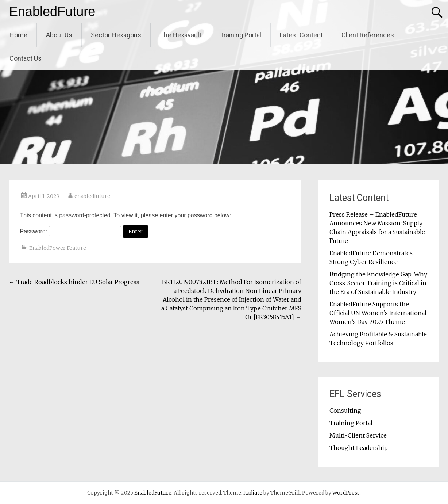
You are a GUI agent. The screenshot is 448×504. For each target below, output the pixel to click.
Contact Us (26, 58)
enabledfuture (92, 196)
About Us (59, 35)
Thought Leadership (359, 448)
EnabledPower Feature (58, 248)
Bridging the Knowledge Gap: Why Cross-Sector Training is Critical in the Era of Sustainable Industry (378, 283)
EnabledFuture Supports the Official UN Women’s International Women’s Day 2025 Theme (378, 313)
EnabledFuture (52, 12)
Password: (71, 231)
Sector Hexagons (116, 35)
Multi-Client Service (358, 435)
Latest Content (301, 35)
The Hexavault (181, 35)
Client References (368, 35)
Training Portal (241, 35)
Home (18, 35)
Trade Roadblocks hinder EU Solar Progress (74, 282)
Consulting (345, 411)
